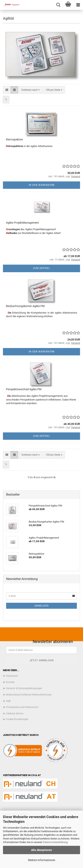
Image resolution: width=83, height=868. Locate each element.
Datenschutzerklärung (55, 842)
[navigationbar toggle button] (78, 5)
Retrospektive (14, 139)
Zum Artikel (41, 268)
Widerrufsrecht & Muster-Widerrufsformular (29, 695)
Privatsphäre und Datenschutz (22, 707)
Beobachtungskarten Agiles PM (25, 306)
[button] (7, 90)
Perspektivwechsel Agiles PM (24, 389)
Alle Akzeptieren (41, 850)
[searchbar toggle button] (58, 5)
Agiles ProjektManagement (22, 223)
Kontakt (10, 682)
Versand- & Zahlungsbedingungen (24, 688)
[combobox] (31, 90)
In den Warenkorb (42, 185)
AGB (8, 701)
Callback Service (15, 713)
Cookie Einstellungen (17, 719)
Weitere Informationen (42, 860)
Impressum (12, 676)
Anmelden (42, 606)
